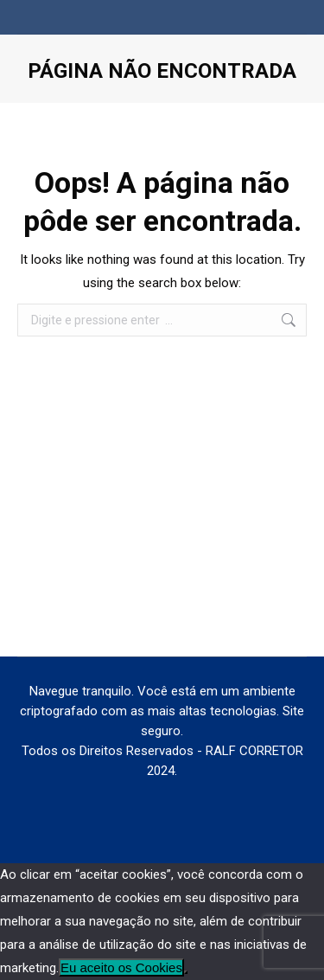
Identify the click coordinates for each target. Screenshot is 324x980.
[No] (186, 972)
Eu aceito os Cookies (121, 967)
